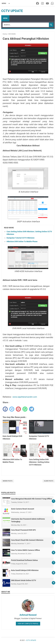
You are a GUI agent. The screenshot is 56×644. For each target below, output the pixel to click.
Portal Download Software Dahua (24, 560)
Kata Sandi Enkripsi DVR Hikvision (25, 570)
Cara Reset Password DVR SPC (24, 530)
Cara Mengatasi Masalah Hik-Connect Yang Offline (32, 499)
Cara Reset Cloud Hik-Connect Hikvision (27, 540)
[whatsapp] (25, 409)
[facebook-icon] (38, 3)
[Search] (26, 25)
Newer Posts (8, 481)
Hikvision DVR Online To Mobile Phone (22, 241)
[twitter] (12, 409)
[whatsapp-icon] (53, 3)
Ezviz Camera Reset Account (23, 509)
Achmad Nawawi (28, 615)
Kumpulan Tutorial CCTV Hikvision (21, 238)
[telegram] (32, 409)
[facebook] (5, 409)
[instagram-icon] (43, 3)
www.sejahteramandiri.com (25, 397)
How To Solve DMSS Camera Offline (26, 550)
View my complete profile (28, 624)
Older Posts (49, 481)
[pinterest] (18, 409)
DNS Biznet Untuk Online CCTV (24, 580)
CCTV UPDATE (12, 11)
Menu (5, 18)
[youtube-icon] (48, 3)
